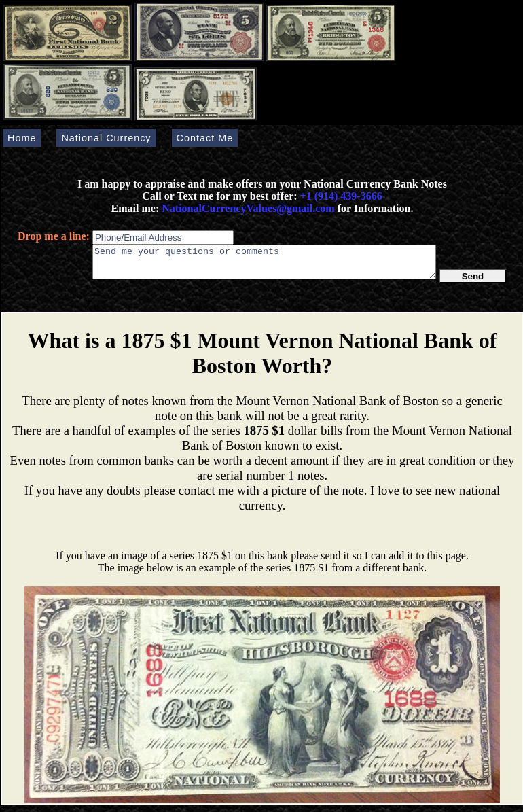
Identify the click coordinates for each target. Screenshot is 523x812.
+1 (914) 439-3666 (341, 196)
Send (473, 282)
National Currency (106, 138)
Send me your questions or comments (264, 265)
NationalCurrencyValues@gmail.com (247, 208)
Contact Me (205, 138)
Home (22, 138)
